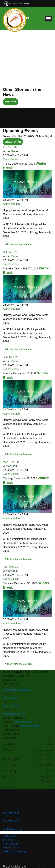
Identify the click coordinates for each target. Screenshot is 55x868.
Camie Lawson (23, 722)
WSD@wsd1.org (13, 829)
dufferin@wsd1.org (14, 714)
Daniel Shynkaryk (30, 726)
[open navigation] (48, 19)
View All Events (13, 142)
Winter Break (11, 151)
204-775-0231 (11, 813)
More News (10, 102)
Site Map (8, 840)
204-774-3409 (11, 698)
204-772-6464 (11, 821)
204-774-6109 (11, 706)
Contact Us (9, 836)
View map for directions (17, 690)
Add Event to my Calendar (19, 244)
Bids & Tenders (12, 848)
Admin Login (10, 844)
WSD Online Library (15, 852)
